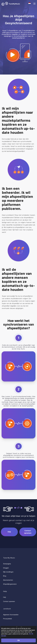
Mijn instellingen (8, 572)
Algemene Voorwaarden (11, 615)
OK (19, 640)
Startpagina (7, 564)
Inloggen (6, 568)
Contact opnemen (28, 532)
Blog (5, 576)
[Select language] (30, 4)
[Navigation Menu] (34, 4)
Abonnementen (8, 580)
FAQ (9, 532)
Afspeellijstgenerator (10, 584)
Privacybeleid (7, 619)
